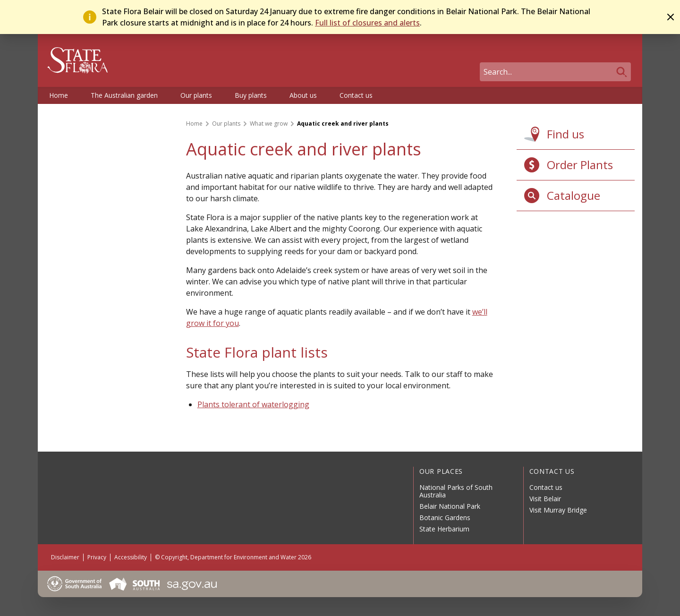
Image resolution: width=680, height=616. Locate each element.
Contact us (356, 95)
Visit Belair (545, 499)
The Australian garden (124, 95)
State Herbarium (444, 529)
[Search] (555, 72)
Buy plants (251, 95)
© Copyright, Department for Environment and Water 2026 (233, 557)
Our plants (196, 95)
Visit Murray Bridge (558, 510)
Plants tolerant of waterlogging (253, 404)
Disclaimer (65, 557)
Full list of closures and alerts (367, 23)
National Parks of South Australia (456, 491)
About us (303, 95)
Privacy (97, 557)
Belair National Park (450, 506)
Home (59, 95)
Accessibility (131, 557)
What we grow (269, 124)
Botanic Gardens (445, 518)
